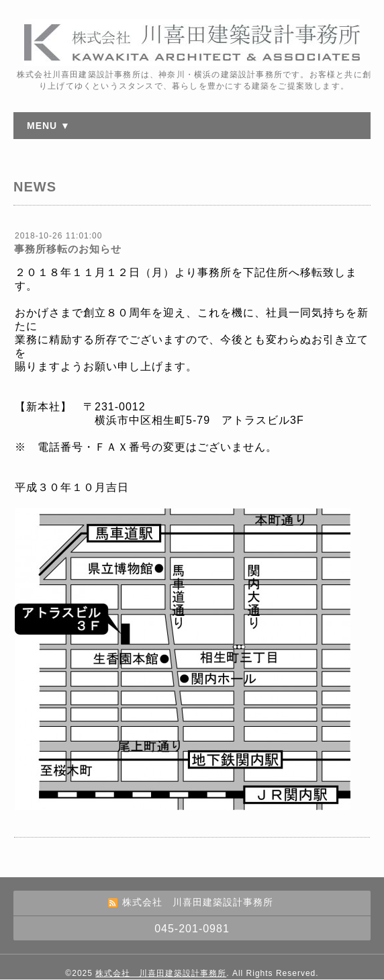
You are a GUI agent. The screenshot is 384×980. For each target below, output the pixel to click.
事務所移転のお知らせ (68, 249)
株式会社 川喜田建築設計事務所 (161, 973)
